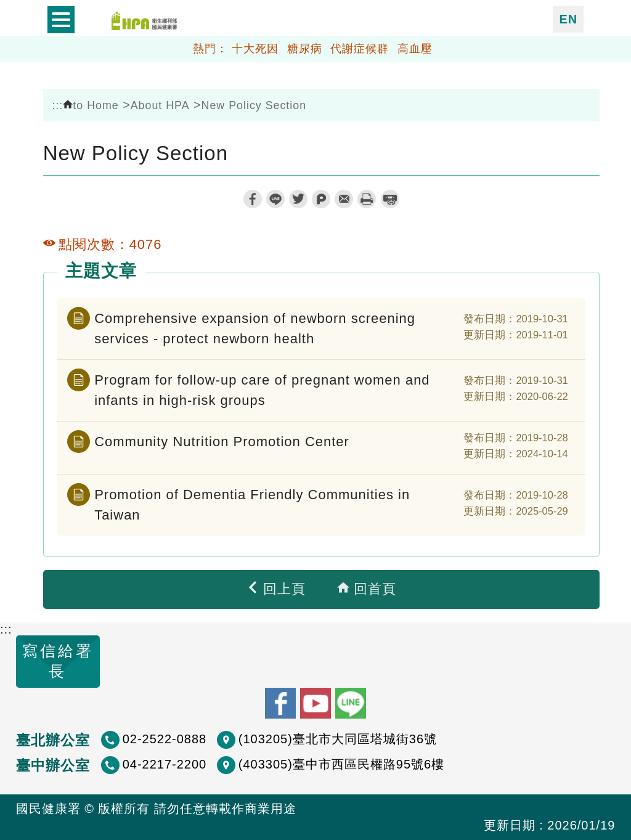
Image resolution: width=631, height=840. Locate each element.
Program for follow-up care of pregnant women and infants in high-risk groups (262, 390)
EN (568, 19)
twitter (298, 199)
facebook (253, 199)
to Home (91, 105)
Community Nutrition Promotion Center (222, 442)
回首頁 (367, 589)
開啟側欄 (61, 20)
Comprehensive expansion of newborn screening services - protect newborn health (255, 328)
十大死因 (255, 49)
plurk (321, 199)
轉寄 (344, 199)
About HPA (160, 105)
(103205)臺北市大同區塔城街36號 (338, 739)
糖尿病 (305, 49)
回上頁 (276, 589)
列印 (367, 199)
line (275, 199)
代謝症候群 (360, 49)
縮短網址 (390, 199)
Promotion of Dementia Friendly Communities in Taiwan (252, 505)
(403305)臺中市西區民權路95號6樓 (341, 764)
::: (57, 105)
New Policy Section (254, 105)
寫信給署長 (58, 661)
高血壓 (415, 49)
